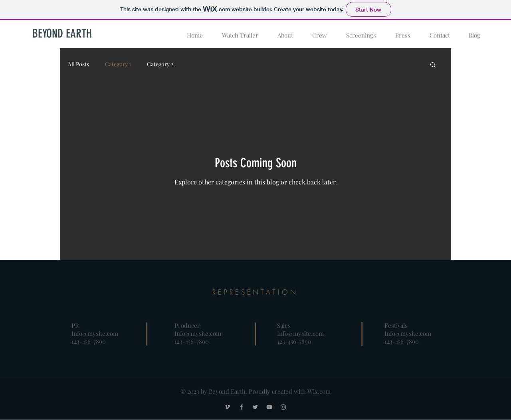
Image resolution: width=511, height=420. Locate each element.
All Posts (78, 64)
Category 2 (160, 64)
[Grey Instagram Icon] (283, 407)
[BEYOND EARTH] (62, 34)
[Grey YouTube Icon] (269, 407)
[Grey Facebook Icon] (241, 407)
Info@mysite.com (95, 333)
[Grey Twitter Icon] (255, 407)
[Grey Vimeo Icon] (227, 407)
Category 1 (118, 64)
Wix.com (319, 391)
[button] (433, 65)
